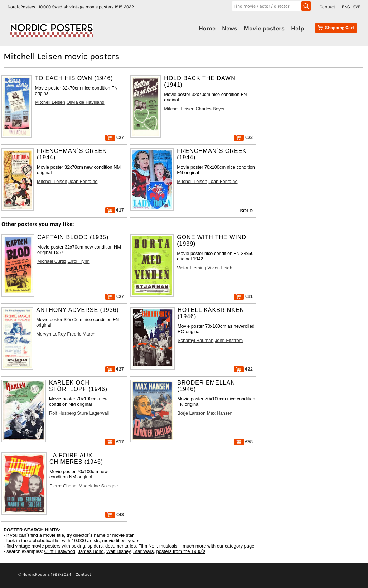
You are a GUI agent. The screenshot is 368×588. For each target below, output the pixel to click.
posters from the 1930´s (181, 551)
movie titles (114, 541)
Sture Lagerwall (93, 413)
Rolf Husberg (62, 413)
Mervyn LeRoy (51, 334)
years (134, 541)
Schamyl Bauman (195, 340)
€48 (115, 514)
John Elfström (229, 340)
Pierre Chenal (63, 486)
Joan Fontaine (83, 181)
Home (207, 28)
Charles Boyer (210, 109)
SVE (357, 7)
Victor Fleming (192, 268)
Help (297, 28)
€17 (115, 210)
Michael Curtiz (52, 261)
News (230, 28)
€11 (243, 296)
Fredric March (81, 334)
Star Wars (143, 551)
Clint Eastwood (60, 551)
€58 (243, 442)
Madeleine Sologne (98, 486)
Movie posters (264, 28)
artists (93, 541)
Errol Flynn (79, 261)
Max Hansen (220, 413)
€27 (115, 137)
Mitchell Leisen (50, 102)
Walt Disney (118, 551)
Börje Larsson (191, 413)
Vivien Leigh (220, 268)
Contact (328, 7)
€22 (243, 137)
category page (239, 546)
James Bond (91, 551)
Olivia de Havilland (86, 102)
